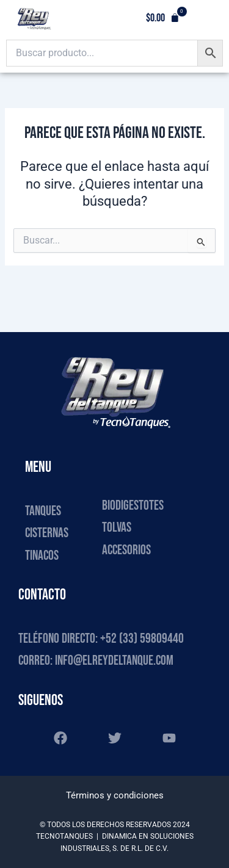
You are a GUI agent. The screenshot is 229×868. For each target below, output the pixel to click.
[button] (163, 18)
